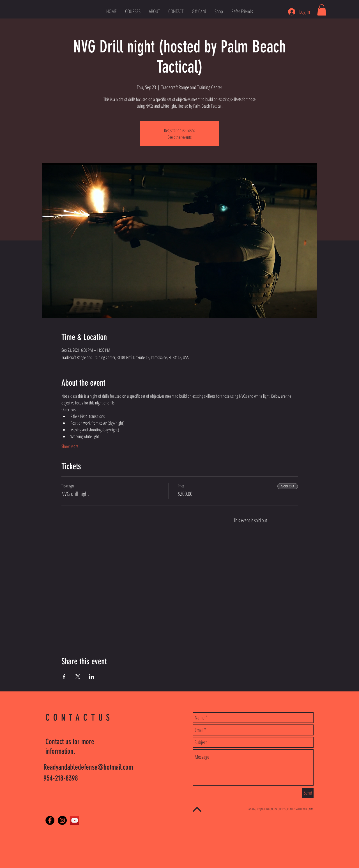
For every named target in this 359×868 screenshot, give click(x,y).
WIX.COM (308, 809)
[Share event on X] (78, 677)
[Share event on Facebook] (64, 677)
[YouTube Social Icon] (75, 820)
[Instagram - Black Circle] (62, 820)
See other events (180, 137)
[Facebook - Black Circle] (50, 820)
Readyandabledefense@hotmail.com (88, 767)
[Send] (308, 793)
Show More (70, 446)
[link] (322, 10)
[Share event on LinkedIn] (92, 677)
